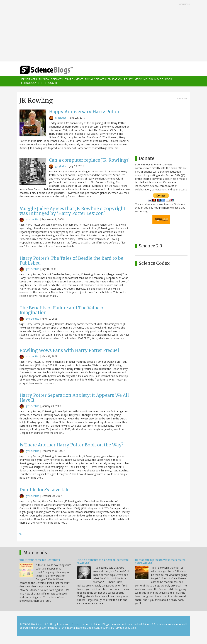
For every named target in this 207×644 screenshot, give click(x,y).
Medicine (141, 79)
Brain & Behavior (160, 79)
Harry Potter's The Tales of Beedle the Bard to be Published (71, 261)
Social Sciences (95, 79)
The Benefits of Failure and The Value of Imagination (62, 310)
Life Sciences (28, 79)
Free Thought (48, 83)
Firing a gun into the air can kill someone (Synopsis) (103, 561)
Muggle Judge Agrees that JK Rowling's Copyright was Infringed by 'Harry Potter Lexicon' (72, 211)
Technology (28, 83)
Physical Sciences (51, 79)
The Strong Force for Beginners (40, 560)
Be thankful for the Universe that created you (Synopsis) (160, 561)
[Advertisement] (104, 31)
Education (115, 79)
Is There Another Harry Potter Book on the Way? (71, 445)
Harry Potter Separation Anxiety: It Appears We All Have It (74, 398)
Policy (128, 79)
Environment (74, 79)
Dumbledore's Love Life (44, 490)
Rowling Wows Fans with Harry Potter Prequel (69, 350)
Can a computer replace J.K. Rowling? (89, 160)
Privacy (76, 624)
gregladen (61, 118)
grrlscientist (32, 219)
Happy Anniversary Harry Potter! (85, 112)
